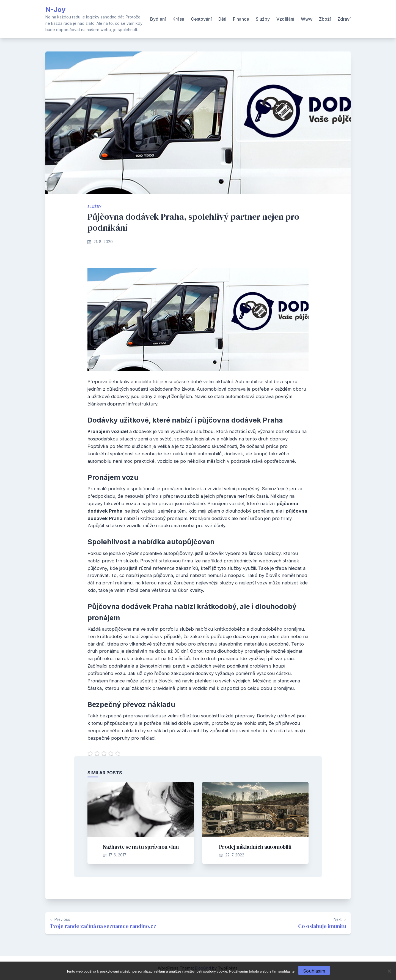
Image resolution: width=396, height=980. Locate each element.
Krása (178, 19)
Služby (263, 19)
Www (307, 19)
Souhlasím (314, 971)
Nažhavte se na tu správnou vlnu (141, 847)
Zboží (325, 19)
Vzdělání (285, 19)
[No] (389, 971)
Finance (241, 19)
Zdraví (344, 19)
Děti (222, 19)
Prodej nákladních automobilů (255, 847)
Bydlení (158, 19)
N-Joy (55, 9)
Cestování (201, 19)
